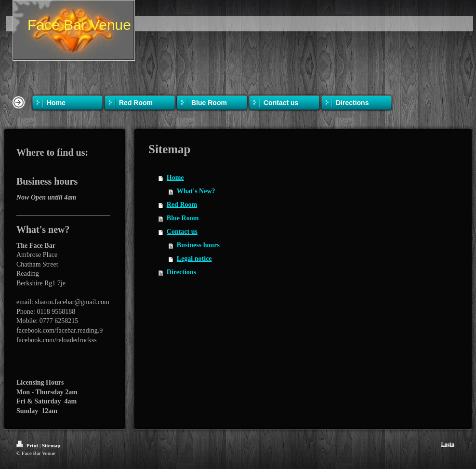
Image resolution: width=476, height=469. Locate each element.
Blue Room (183, 218)
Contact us (182, 232)
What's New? (196, 191)
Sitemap (51, 445)
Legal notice (194, 259)
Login (448, 444)
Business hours (198, 245)
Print (28, 445)
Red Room (182, 205)
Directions (181, 272)
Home (175, 178)
